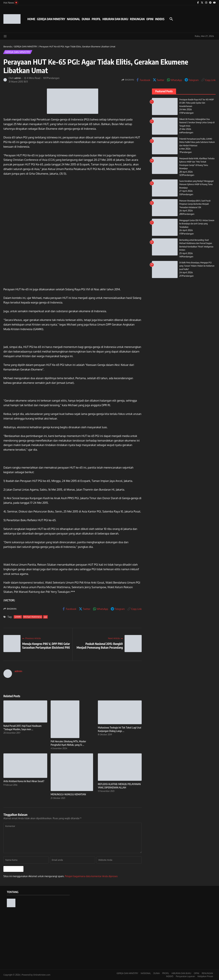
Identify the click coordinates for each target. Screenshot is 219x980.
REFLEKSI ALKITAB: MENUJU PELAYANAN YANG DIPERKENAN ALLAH (119, 786)
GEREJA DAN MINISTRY (51, 19)
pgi (45, 617)
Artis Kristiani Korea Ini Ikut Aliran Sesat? (24, 781)
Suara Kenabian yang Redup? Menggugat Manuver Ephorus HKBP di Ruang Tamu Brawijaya (197, 184)
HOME (31, 19)
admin (18, 78)
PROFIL (96, 19)
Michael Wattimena (33, 617)
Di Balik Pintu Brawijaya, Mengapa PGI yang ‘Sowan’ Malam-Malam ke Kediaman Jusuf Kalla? (197, 266)
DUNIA (86, 19)
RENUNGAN (137, 19)
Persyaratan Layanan (185, 976)
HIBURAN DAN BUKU (115, 19)
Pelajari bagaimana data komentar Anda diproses (91, 876)
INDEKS (160, 19)
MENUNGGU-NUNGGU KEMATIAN (68, 794)
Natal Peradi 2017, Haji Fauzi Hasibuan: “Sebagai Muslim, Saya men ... (23, 727)
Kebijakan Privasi (205, 976)
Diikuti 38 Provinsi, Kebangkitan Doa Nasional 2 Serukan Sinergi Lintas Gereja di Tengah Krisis (197, 122)
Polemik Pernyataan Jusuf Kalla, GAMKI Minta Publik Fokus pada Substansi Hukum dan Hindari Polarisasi (197, 142)
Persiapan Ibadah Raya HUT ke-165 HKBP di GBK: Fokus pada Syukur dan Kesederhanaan (197, 103)
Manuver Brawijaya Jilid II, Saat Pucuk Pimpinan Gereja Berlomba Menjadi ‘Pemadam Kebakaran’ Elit (195, 204)
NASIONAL (73, 19)
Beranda (8, 46)
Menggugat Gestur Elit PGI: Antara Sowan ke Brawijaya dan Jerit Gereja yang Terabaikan (197, 224)
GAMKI (18, 617)
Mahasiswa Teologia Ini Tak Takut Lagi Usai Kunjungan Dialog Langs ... (120, 729)
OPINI (150, 19)
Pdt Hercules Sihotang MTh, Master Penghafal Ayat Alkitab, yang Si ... (68, 743)
